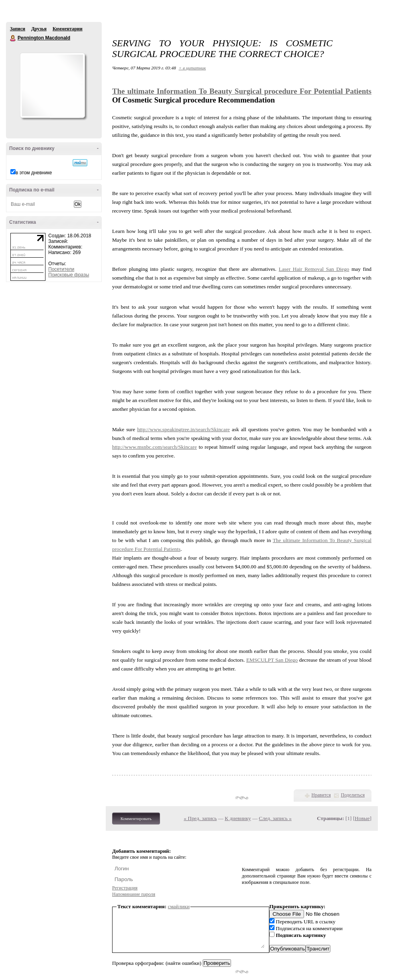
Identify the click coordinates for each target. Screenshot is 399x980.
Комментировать (136, 818)
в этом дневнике (34, 173)
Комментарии (68, 29)
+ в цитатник (192, 68)
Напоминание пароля (134, 894)
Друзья (39, 29)
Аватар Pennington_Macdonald (52, 85)
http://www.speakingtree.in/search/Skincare (184, 429)
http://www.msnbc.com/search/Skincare (154, 447)
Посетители (61, 269)
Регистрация (125, 888)
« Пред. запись (200, 818)
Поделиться (353, 795)
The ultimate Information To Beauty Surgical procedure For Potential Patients (242, 91)
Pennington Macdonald (13, 38)
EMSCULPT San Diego (272, 660)
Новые (362, 818)
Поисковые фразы (69, 275)
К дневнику (238, 818)
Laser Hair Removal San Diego (314, 269)
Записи (18, 29)
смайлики (179, 906)
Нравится (321, 795)
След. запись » (275, 818)
